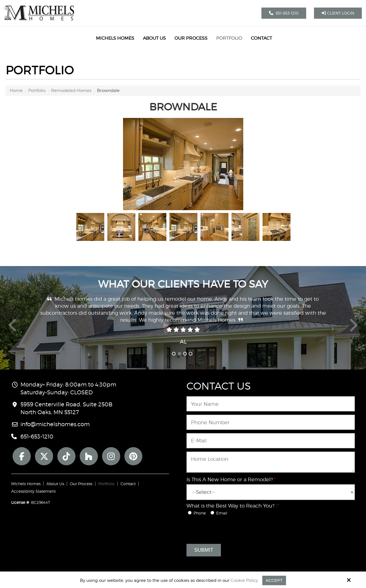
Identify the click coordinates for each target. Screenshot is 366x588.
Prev (13, 328)
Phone (199, 513)
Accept (274, 580)
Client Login (338, 13)
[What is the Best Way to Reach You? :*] (190, 513)
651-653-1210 (284, 13)
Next (353, 328)
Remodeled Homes (71, 91)
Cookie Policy (244, 580)
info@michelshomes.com (55, 424)
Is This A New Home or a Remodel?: (231, 479)
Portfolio (37, 91)
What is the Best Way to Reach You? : (233, 506)
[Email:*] (271, 441)
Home (16, 91)
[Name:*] (271, 404)
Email (220, 513)
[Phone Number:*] (271, 422)
